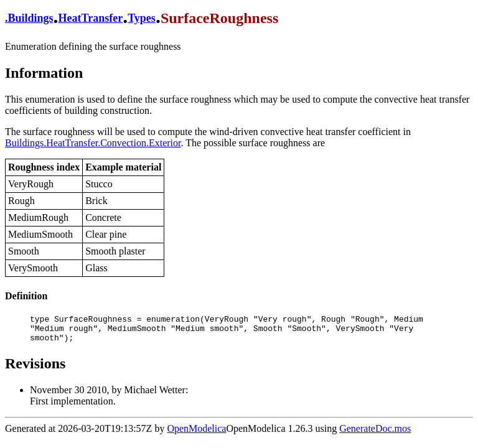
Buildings (31, 18)
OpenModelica (196, 434)
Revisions (35, 369)
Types (142, 18)
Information (44, 73)
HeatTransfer (91, 18)
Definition (26, 296)
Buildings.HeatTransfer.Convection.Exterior (93, 143)
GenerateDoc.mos (375, 434)
